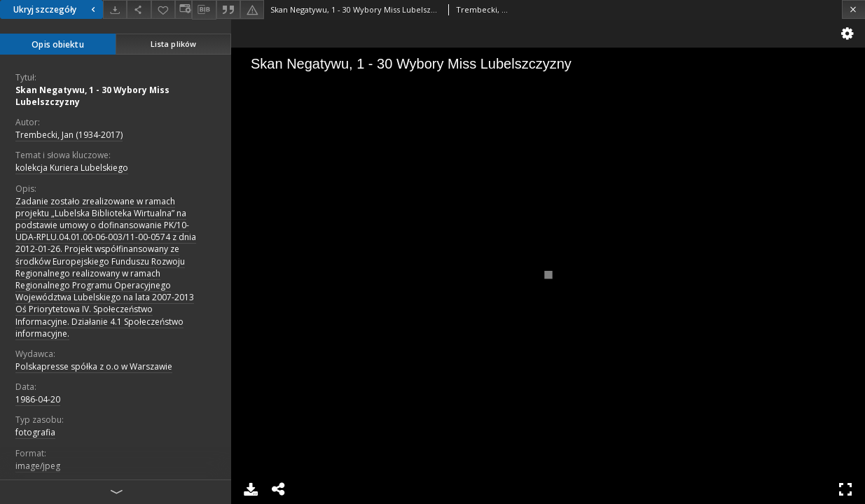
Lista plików (173, 44)
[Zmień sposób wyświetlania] (184, 9)
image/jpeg (38, 466)
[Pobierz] (115, 9)
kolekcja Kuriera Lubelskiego (72, 168)
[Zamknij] (853, 9)
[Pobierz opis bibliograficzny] (204, 10)
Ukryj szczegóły (56, 9)
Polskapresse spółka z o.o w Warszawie (94, 366)
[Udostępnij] (139, 9)
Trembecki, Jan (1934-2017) (69, 135)
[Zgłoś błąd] (252, 9)
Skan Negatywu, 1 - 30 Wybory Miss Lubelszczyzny (92, 96)
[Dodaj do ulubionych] (163, 9)
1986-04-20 (38, 399)
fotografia (35, 432)
